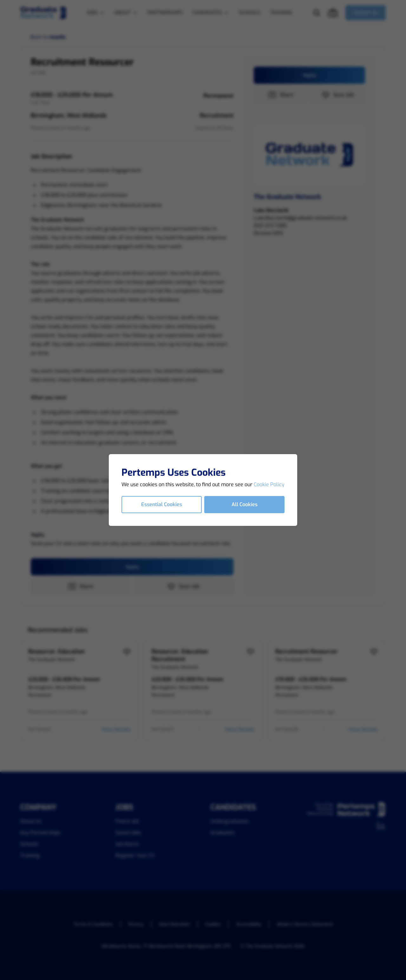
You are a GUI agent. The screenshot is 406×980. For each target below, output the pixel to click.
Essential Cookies (162, 504)
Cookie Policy (269, 484)
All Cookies (245, 504)
